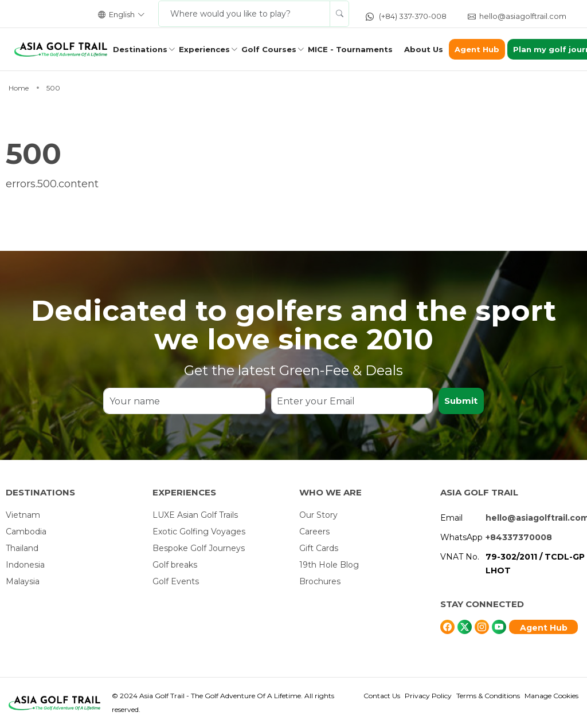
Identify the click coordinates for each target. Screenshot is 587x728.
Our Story (318, 515)
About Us (424, 49)
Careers (314, 532)
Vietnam (23, 515)
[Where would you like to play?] (244, 14)
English (122, 14)
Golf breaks (175, 565)
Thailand (22, 548)
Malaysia (23, 581)
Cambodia (26, 532)
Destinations (140, 49)
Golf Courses (269, 49)
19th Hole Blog (329, 565)
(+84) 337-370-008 (406, 16)
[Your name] (184, 401)
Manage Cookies (551, 696)
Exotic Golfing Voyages (199, 532)
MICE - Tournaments (350, 49)
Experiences (204, 49)
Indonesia (25, 565)
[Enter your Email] (351, 401)
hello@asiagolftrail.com (517, 16)
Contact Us (382, 696)
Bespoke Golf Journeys (199, 548)
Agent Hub (477, 49)
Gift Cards (319, 548)
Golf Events (176, 581)
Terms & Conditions (488, 696)
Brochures (320, 581)
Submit (461, 401)
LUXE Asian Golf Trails (195, 515)
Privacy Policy (428, 696)
